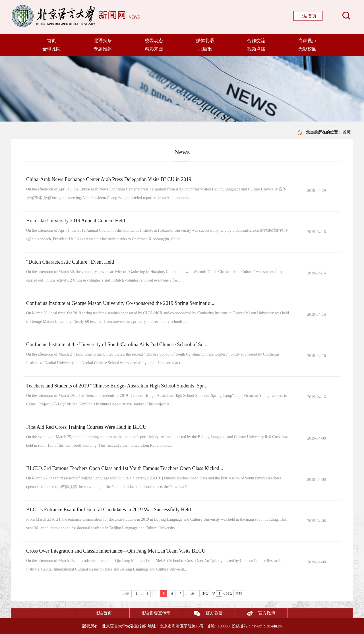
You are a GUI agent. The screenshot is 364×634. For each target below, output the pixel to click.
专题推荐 (103, 49)
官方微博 (255, 613)
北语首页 (308, 16)
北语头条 (103, 41)
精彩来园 (154, 49)
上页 (126, 594)
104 (193, 594)
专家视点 (307, 41)
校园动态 (154, 41)
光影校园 (307, 49)
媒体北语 (205, 41)
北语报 (205, 49)
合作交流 (256, 41)
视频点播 (256, 49)
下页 (205, 594)
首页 (51, 41)
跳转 (239, 594)
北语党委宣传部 (156, 613)
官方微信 (202, 613)
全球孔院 (51, 49)
